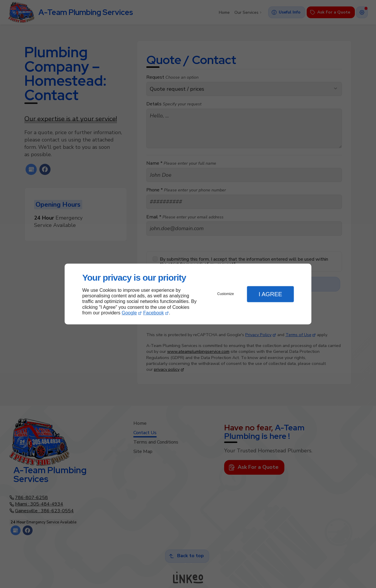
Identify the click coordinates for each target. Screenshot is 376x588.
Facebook (154, 313)
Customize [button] (226, 294)
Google (129, 313)
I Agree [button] (270, 294)
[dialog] (188, 294)
